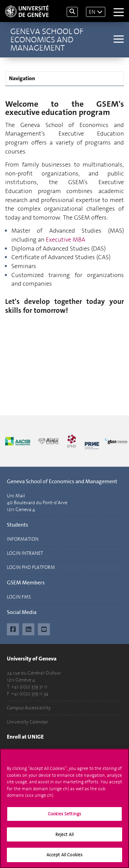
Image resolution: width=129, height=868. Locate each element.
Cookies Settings (64, 817)
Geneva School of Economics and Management (47, 40)
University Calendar (28, 722)
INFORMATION (23, 539)
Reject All (64, 838)
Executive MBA (66, 240)
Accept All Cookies (64, 858)
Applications (20, 751)
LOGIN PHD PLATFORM (31, 567)
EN (92, 12)
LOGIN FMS (19, 597)
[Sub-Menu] (118, 40)
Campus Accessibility (29, 708)
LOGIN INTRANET (25, 553)
